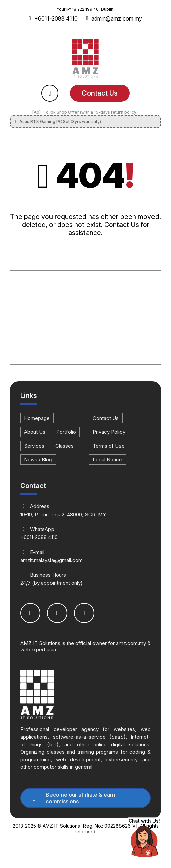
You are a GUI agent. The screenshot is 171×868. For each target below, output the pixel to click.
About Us (35, 432)
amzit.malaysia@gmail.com (85, 556)
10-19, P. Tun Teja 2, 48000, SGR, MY (85, 510)
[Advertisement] (85, 318)
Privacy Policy (109, 432)
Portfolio (66, 432)
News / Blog (38, 460)
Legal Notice (107, 460)
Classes (64, 446)
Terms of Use (109, 446)
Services (34, 446)
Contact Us (100, 93)
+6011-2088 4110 (53, 18)
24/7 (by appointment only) (85, 579)
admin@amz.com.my (114, 18)
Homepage (37, 418)
